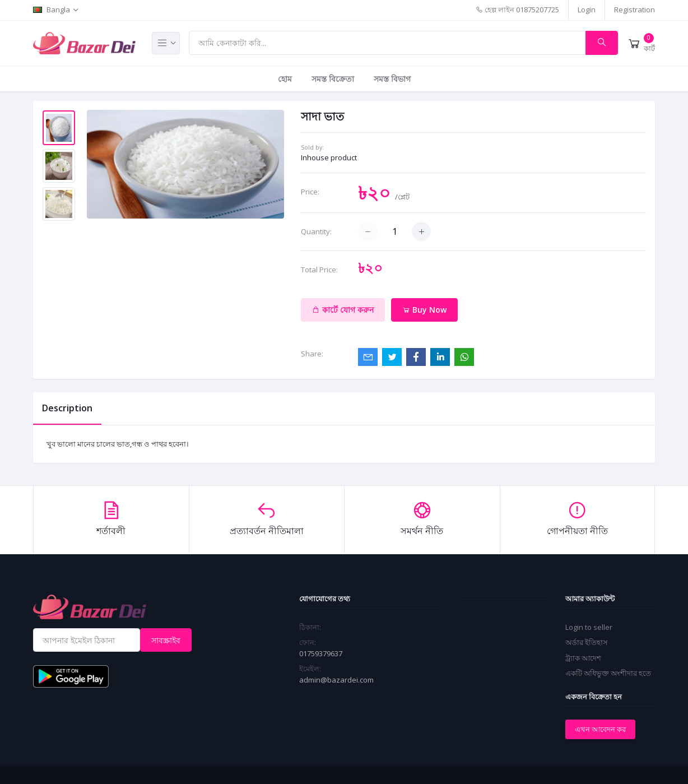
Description (67, 408)
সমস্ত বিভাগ (392, 79)
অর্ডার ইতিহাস (587, 642)
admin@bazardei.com (336, 680)
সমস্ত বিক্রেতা (333, 79)
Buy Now (424, 310)
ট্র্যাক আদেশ (583, 658)
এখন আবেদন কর (600, 729)
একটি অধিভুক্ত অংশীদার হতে (608, 673)
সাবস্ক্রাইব (166, 640)
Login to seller (589, 627)
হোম (285, 79)
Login (587, 10)
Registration (634, 10)
